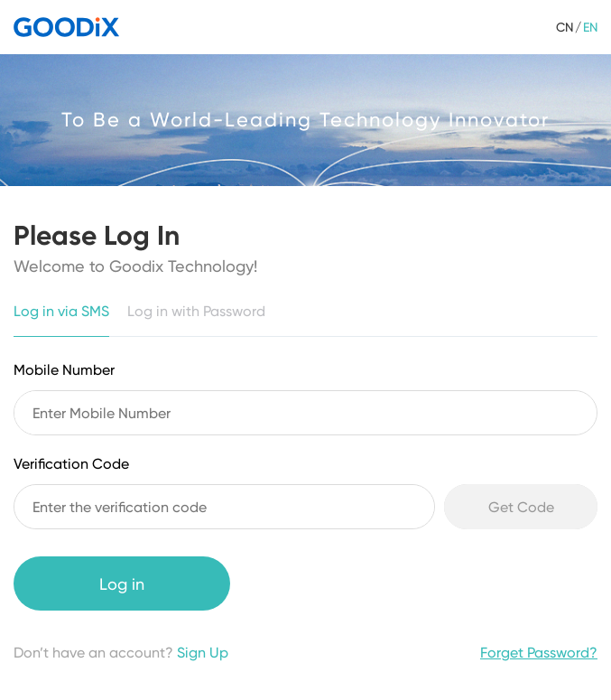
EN (590, 27)
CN (565, 27)
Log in (122, 584)
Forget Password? (539, 653)
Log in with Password (196, 311)
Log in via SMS (61, 311)
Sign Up (203, 653)
